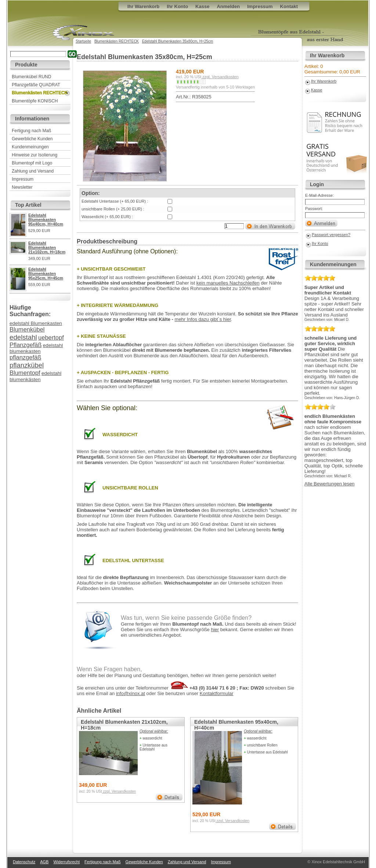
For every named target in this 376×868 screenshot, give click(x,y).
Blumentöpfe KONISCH (35, 101)
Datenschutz (24, 862)
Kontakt (289, 6)
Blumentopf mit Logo (32, 163)
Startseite (83, 41)
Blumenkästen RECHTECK (40, 93)
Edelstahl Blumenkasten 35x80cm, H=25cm (178, 41)
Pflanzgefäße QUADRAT (36, 85)
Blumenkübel (27, 330)
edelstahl (23, 337)
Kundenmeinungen (30, 147)
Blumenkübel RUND (31, 77)
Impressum (23, 179)
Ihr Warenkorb (324, 81)
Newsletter (22, 187)
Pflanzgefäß (26, 345)
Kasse (317, 90)
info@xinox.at (131, 693)
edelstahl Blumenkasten (36, 323)
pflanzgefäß (25, 357)
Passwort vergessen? (331, 235)
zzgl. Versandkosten (220, 77)
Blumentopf (25, 373)
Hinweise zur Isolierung (35, 155)
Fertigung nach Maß (31, 131)
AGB (44, 862)
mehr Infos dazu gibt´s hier (203, 319)
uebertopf (51, 338)
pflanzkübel (27, 365)
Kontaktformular (217, 693)
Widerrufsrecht (67, 862)
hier (215, 630)
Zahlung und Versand (33, 171)
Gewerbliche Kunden (32, 139)
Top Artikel (28, 205)
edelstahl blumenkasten (36, 348)
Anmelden (228, 6)
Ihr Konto (320, 243)
